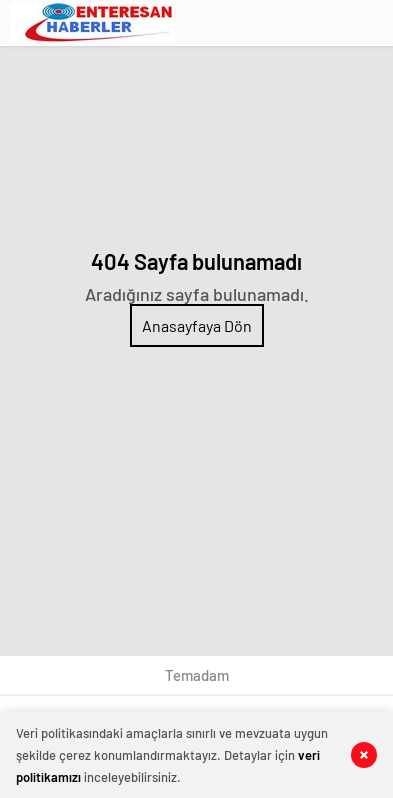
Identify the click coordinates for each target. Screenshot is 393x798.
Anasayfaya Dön (197, 325)
